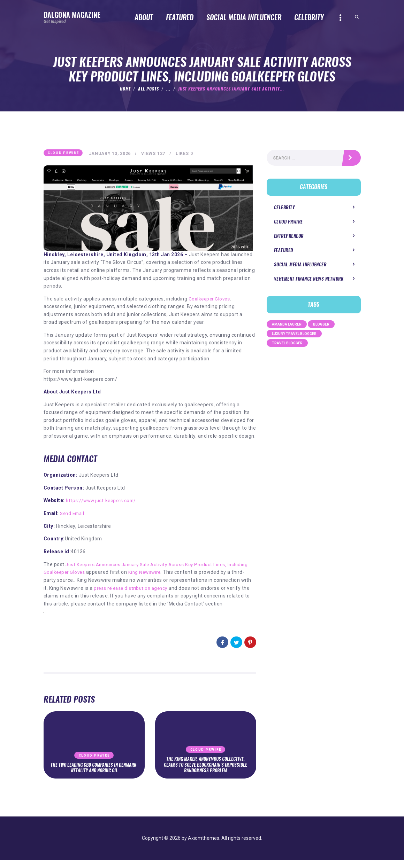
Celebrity (284, 209)
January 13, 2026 (111, 154)
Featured (283, 252)
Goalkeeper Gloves (211, 299)
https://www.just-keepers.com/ (103, 501)
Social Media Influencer (298, 266)
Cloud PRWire (63, 153)
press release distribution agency (172, 588)
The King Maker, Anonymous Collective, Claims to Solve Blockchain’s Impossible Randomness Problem (205, 772)
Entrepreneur (288, 238)
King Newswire (170, 572)
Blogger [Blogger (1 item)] (321, 326)
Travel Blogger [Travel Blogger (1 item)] (287, 345)
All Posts (148, 89)
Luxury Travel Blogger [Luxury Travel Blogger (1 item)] (294, 335)
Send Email (73, 514)
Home (125, 89)
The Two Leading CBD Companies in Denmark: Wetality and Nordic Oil (94, 775)
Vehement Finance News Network (306, 280)
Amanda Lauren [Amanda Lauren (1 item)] (287, 326)
